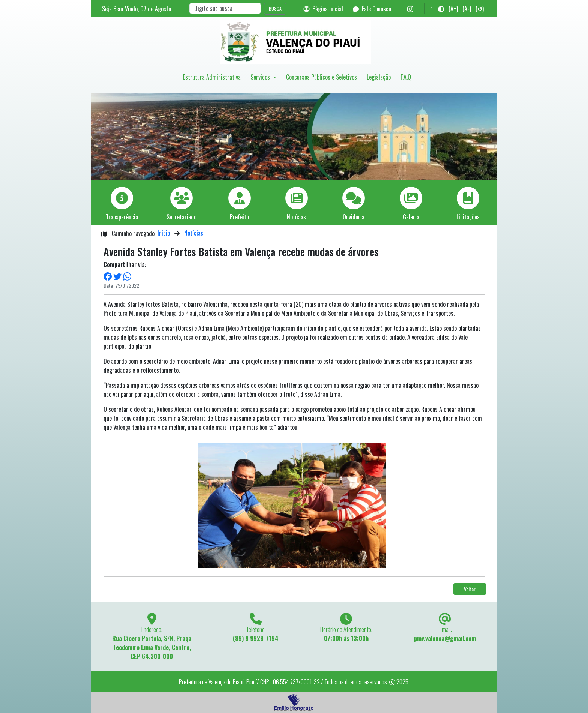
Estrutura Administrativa (212, 77)
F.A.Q (406, 77)
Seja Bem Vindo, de (136, 9)
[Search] (225, 8)
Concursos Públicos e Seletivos (322, 77)
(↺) (480, 9)
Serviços (261, 77)
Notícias (194, 233)
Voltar (470, 589)
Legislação (379, 77)
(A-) (467, 9)
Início (164, 233)
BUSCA (275, 8)
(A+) (453, 9)
